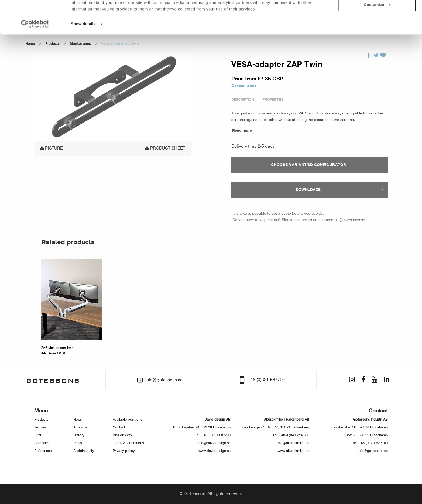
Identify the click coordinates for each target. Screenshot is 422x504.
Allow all (377, 13)
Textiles (40, 427)
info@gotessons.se (373, 451)
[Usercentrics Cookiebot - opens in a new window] (35, 48)
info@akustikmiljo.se (293, 443)
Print (38, 435)
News (78, 420)
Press (78, 443)
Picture (51, 148)
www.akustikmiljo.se (294, 451)
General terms (244, 86)
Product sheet (165, 148)
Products (41, 420)
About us (80, 427)
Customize (377, 28)
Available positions (127, 420)
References (43, 451)
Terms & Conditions (128, 443)
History (79, 435)
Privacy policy (124, 451)
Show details (83, 47)
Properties (273, 100)
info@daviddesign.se (214, 443)
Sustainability (84, 451)
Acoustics (42, 443)
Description (243, 100)
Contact (119, 427)
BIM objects (122, 435)
